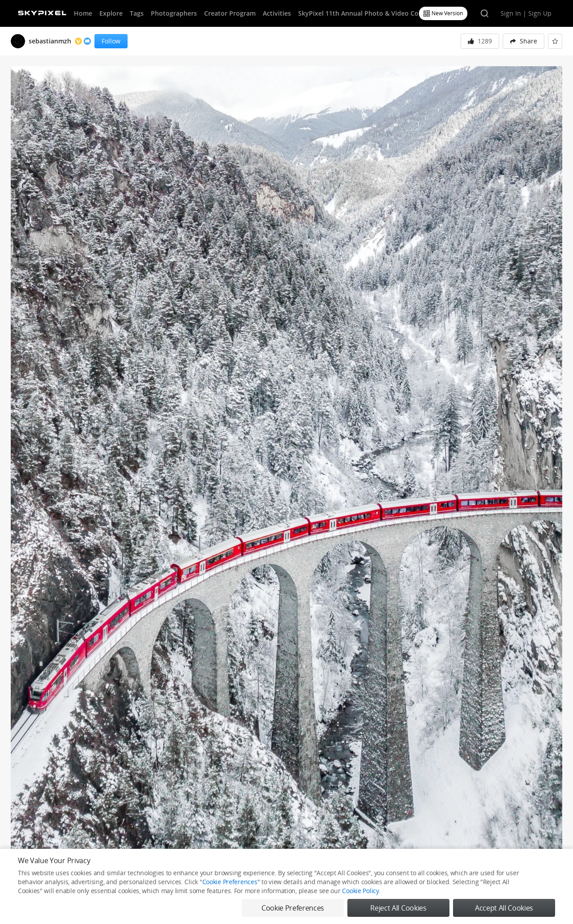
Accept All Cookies (504, 908)
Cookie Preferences (230, 882)
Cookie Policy (360, 891)
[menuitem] (524, 41)
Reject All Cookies (398, 908)
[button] (524, 41)
